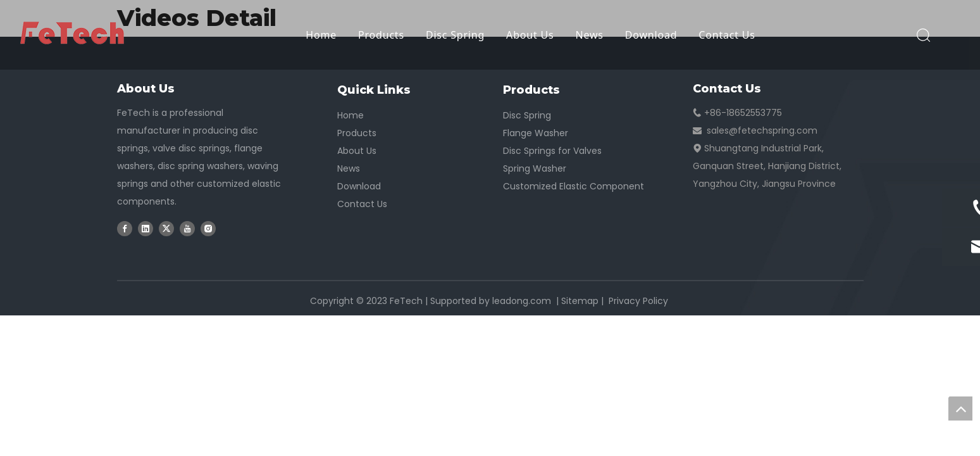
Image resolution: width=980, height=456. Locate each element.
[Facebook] (125, 228)
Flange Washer (536, 133)
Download (651, 35)
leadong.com (522, 301)
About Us (530, 35)
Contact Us (727, 35)
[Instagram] (208, 228)
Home (321, 35)
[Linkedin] (146, 228)
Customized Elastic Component (574, 186)
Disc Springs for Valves (552, 151)
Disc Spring (455, 35)
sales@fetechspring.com (762, 130)
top (960, 408)
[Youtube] (187, 228)
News (589, 35)
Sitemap (580, 301)
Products (381, 35)
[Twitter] (166, 228)
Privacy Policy (638, 301)
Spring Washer (535, 168)
